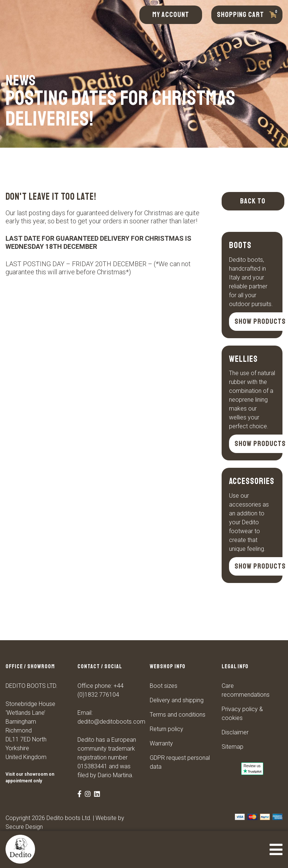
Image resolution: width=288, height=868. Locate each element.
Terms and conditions (178, 715)
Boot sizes (164, 686)
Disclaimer (235, 732)
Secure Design (24, 827)
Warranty (161, 743)
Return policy (166, 729)
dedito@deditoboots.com (111, 722)
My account (171, 15)
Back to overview (253, 203)
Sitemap (233, 747)
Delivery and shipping (177, 700)
